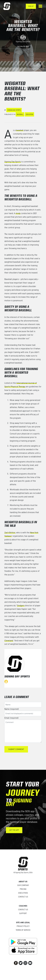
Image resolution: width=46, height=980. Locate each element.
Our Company (23, 885)
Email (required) (11, 718)
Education (30, 114)
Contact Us (23, 897)
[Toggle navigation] (40, 6)
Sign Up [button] (31, 6)
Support (23, 913)
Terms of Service (23, 930)
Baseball (20, 114)
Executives (23, 893)
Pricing (23, 889)
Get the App (14, 830)
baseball (20, 130)
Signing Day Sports (23, 42)
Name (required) (12, 709)
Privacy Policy (23, 926)
